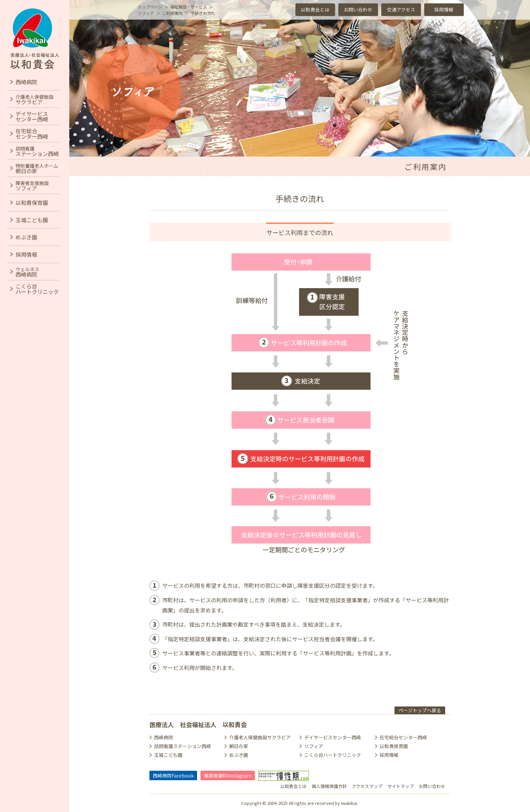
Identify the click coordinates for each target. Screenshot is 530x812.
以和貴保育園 (394, 746)
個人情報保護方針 (329, 786)
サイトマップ (401, 786)
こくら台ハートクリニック (333, 755)
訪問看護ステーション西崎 (183, 746)
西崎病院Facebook (173, 775)
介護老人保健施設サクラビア (260, 737)
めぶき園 (239, 755)
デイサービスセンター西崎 (333, 737)
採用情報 (444, 9)
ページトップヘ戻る (420, 710)
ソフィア (314, 746)
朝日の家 (239, 746)
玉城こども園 (168, 755)
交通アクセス (401, 9)
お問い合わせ (358, 9)
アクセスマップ (367, 786)
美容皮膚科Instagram (228, 775)
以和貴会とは (315, 9)
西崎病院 (164, 737)
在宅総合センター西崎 (403, 737)
